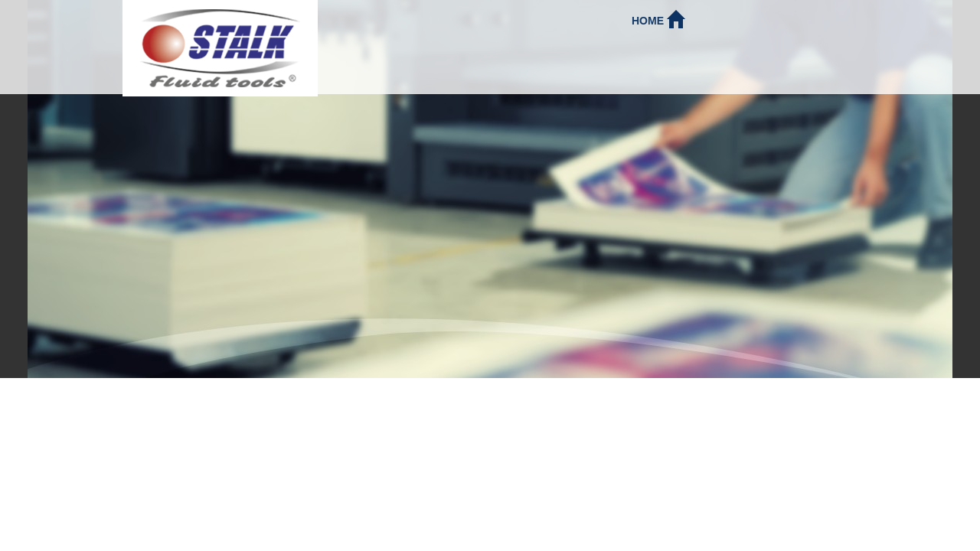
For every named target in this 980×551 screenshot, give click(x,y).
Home (658, 18)
